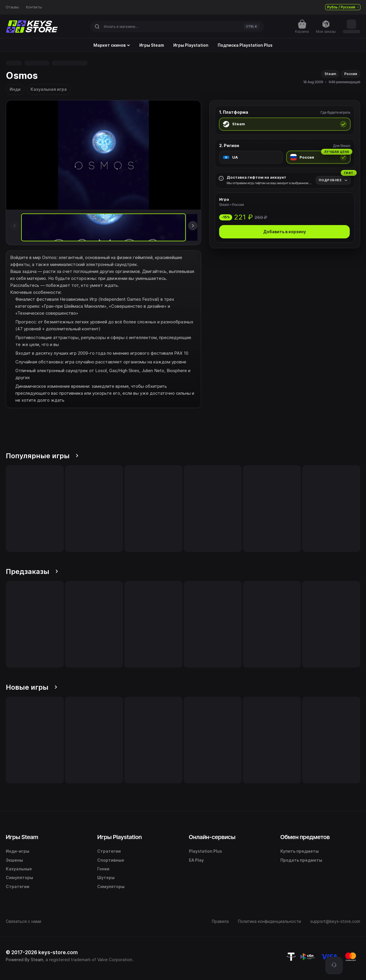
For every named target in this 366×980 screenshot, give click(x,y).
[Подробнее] (333, 180)
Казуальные (19, 869)
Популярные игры (42, 456)
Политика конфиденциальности (269, 921)
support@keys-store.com (335, 921)
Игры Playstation (191, 45)
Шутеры (106, 877)
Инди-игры (18, 851)
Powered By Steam (25, 960)
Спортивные (111, 860)
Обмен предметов (305, 837)
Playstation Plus (205, 851)
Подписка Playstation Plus (245, 45)
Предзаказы (32, 571)
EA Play (196, 860)
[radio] (285, 124)
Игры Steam (152, 45)
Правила (220, 921)
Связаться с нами (24, 921)
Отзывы (12, 7)
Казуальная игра (49, 89)
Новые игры (31, 687)
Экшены (14, 860)
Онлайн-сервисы (212, 837)
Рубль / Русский (343, 7)
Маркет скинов (112, 45)
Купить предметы (300, 851)
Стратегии (18, 886)
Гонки (103, 869)
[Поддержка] (334, 965)
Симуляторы (19, 877)
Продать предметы (301, 860)
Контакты (34, 7)
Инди (15, 89)
